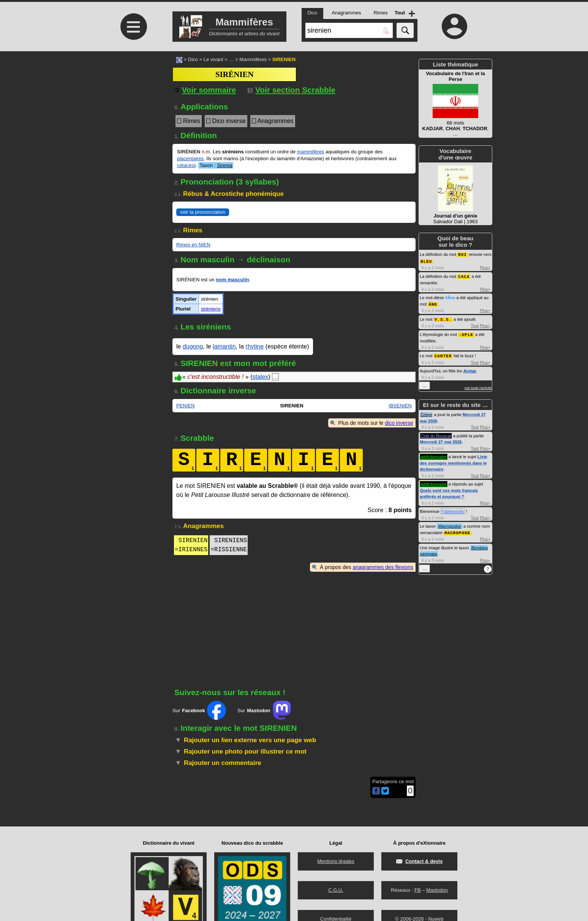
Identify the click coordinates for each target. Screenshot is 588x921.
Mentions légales (336, 861)
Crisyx (426, 412)
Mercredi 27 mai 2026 (441, 439)
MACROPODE (457, 530)
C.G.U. (336, 890)
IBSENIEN (400, 406)
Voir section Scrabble (292, 90)
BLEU (426, 261)
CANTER (443, 353)
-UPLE (466, 332)
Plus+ (485, 267)
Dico (193, 59)
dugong (193, 346)
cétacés (186, 165)
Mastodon (437, 890)
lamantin (224, 346)
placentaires (190, 158)
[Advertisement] (133, 115)
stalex (260, 377)
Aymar (470, 368)
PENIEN (185, 406)
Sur (199, 710)
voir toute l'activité (478, 385)
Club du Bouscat (436, 433)
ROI (462, 254)
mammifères (311, 152)
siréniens (211, 309)
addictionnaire (434, 454)
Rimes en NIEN (193, 245)
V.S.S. (443, 318)
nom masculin (232, 280)
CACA (464, 275)
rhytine (254, 346)
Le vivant (213, 59)
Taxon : (216, 165)
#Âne (450, 296)
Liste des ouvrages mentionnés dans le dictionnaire (454, 460)
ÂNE (433, 303)
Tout (475, 324)
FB (418, 890)
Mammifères (253, 59)
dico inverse (399, 423)
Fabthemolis (453, 509)
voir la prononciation (203, 212)
